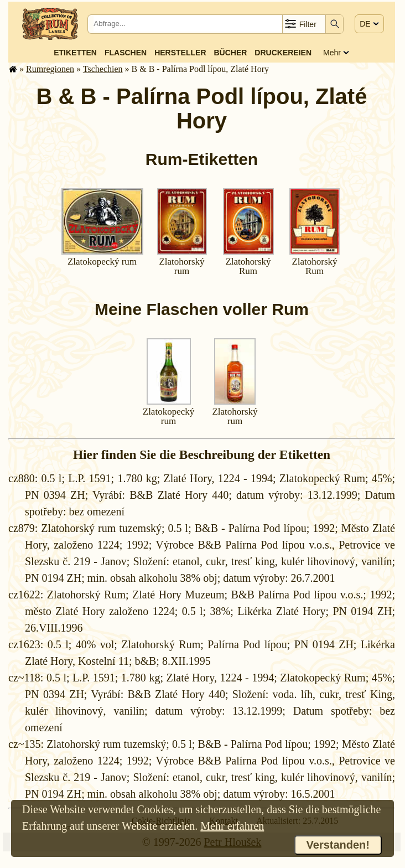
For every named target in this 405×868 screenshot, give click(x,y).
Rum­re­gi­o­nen (50, 69)
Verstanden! (338, 845)
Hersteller (180, 53)
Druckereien (283, 53)
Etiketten (75, 53)
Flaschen (126, 53)
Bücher (230, 53)
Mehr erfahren (232, 826)
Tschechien (103, 69)
